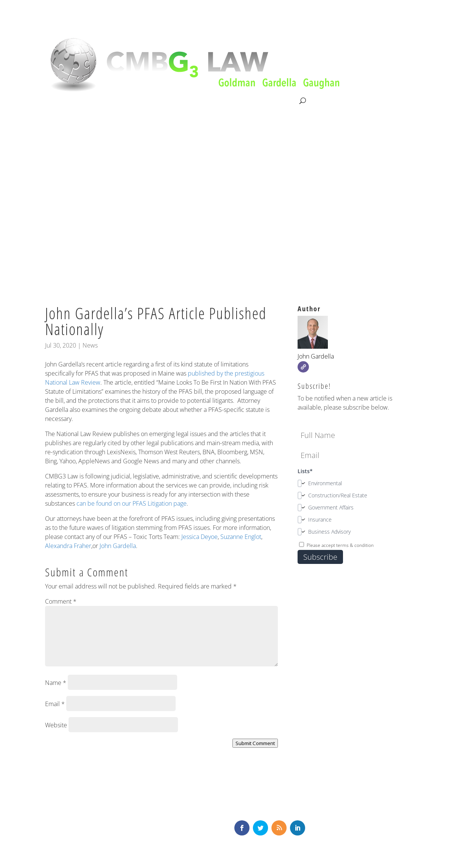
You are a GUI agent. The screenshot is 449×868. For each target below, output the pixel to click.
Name (56, 683)
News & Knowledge (230, 101)
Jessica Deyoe (200, 537)
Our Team (179, 101)
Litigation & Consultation (123, 101)
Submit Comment (255, 743)
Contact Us (282, 101)
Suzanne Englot (241, 537)
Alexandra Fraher (68, 546)
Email (55, 704)
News (90, 345)
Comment (61, 601)
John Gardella (118, 546)
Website (56, 725)
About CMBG (62, 101)
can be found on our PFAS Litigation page (132, 503)
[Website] (303, 367)
